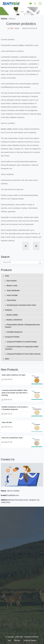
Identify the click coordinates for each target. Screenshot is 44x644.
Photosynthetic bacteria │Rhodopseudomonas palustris (22, 326)
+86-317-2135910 (13, 491)
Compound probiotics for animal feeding (21, 342)
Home (4, 19)
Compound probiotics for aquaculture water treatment (22, 348)
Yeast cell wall (11, 295)
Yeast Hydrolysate (12, 290)
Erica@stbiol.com (12, 495)
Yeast (6, 276)
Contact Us (8, 459)
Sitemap (17, 640)
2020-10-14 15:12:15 (30, 28)
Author (17, 28)
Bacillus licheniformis (14, 320)
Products (6, 270)
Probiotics (8, 310)
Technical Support (30, 640)
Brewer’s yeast (11, 286)
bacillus (21, 45)
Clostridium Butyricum (14, 332)
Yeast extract (11, 300)
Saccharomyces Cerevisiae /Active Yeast (20, 305)
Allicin (6, 359)
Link (9, 640)
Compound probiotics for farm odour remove (23, 354)
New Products (11, 281)
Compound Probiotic (11, 337)
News (12, 19)
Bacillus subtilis (6, 129)
